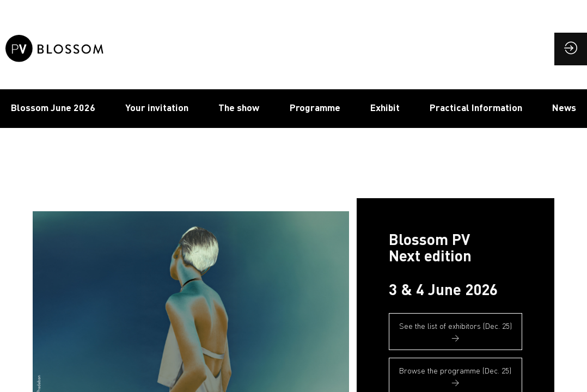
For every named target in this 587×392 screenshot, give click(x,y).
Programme (315, 107)
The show (239, 107)
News (564, 107)
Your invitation (157, 107)
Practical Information (476, 107)
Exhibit (385, 107)
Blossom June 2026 (53, 107)
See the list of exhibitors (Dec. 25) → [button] (455, 332)
